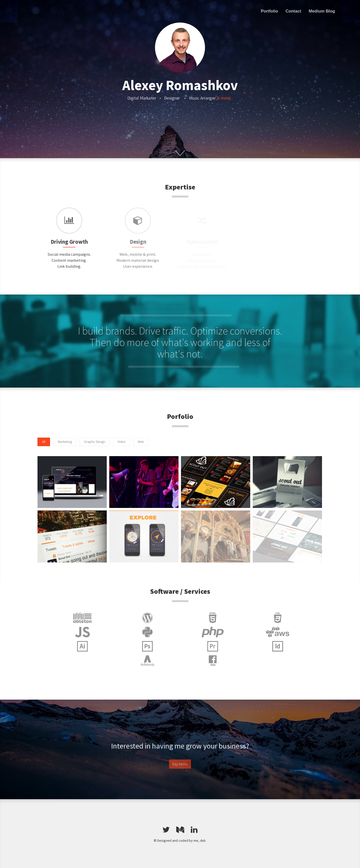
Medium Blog (322, 11)
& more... (225, 98)
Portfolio (269, 11)
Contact (293, 11)
